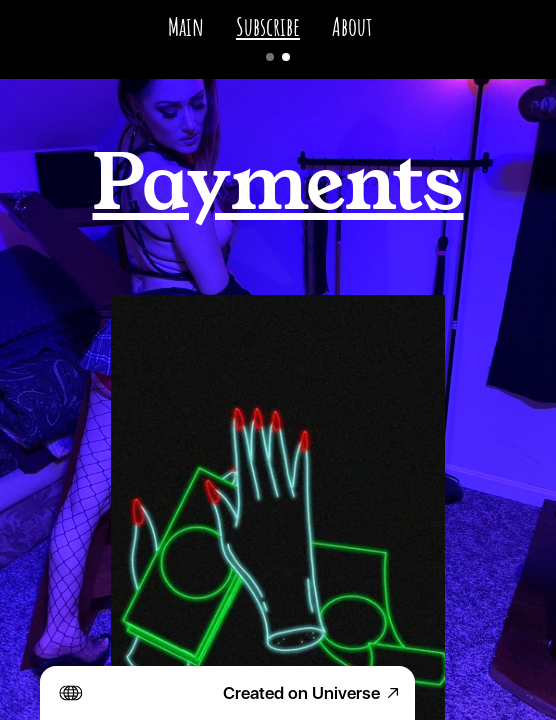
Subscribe (268, 26)
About (352, 26)
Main (186, 26)
